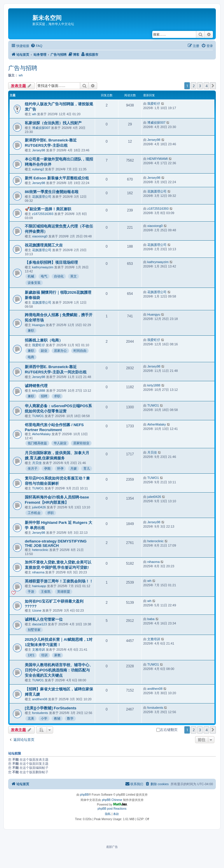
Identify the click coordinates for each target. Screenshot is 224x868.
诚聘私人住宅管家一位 (44, 619)
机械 (31, 276)
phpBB (84, 795)
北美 (31, 718)
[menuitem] (36, 46)
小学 (44, 718)
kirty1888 (39, 391)
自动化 (59, 276)
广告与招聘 (23, 68)
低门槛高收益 (37, 443)
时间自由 (80, 351)
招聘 (44, 396)
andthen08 (40, 699)
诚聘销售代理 (36, 386)
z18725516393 (43, 214)
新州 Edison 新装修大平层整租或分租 (57, 178)
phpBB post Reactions (112, 809)
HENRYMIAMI (157, 159)
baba (151, 619)
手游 (31, 591)
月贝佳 (37, 463)
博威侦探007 (41, 128)
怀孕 (60, 468)
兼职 (31, 330)
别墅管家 (34, 630)
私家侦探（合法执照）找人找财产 (53, 123)
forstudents (40, 713)
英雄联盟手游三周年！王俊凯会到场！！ (59, 581)
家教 (57, 655)
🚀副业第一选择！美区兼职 (48, 209)
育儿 (87, 468)
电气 (44, 276)
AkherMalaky (41, 434)
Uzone (37, 610)
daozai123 (40, 624)
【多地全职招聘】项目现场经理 (51, 262)
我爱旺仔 (154, 104)
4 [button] (206, 86)
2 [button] (194, 86)
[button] (213, 86)
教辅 (57, 718)
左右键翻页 (167, 730)
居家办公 (60, 351)
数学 (70, 718)
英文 (73, 276)
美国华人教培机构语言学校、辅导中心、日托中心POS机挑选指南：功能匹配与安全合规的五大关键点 (59, 670)
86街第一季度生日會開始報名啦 (52, 192)
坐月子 (33, 468)
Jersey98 (39, 150)
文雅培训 (38, 650)
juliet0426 (39, 507)
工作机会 (34, 513)
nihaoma (38, 572)
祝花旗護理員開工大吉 (44, 245)
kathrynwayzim (43, 267)
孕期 (47, 468)
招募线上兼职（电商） (44, 340)
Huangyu (38, 325)
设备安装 (34, 283)
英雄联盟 (64, 591)
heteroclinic (40, 550)
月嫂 (73, 468)
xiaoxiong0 (40, 236)
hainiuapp (39, 586)
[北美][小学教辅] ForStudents (51, 708)
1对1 (31, 655)
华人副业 (60, 443)
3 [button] (200, 86)
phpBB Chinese (112, 800)
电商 (31, 357)
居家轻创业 (81, 443)
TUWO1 (38, 416)
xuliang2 (38, 169)
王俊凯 (46, 591)
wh (21, 75)
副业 (44, 351)
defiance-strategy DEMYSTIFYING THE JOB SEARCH (56, 543)
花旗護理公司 (42, 197)
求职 (57, 396)
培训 (44, 655)
